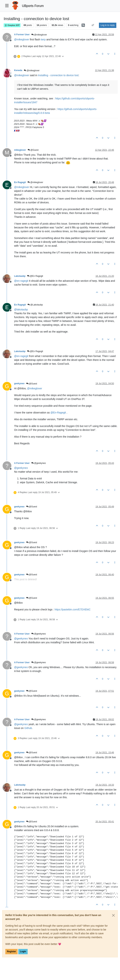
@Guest (33, 150)
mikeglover (20, 150)
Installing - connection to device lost (58, 75)
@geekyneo (39, 463)
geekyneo (19, 383)
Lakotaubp (20, 276)
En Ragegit (20, 182)
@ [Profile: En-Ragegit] (58, 413)
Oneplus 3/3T (12, 25)
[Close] (113, 915)
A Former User (22, 35)
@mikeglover (39, 35)
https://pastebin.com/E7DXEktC (73, 609)
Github (28, 728)
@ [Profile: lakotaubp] (21, 309)
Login (23, 951)
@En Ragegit (35, 276)
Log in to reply (108, 25)
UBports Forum (33, 6)
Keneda (18, 70)
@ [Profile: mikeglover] (22, 39)
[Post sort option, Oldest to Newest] (93, 25)
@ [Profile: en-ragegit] (21, 281)
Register (11, 951)
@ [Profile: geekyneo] (21, 468)
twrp (43, 39)
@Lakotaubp (35, 305)
